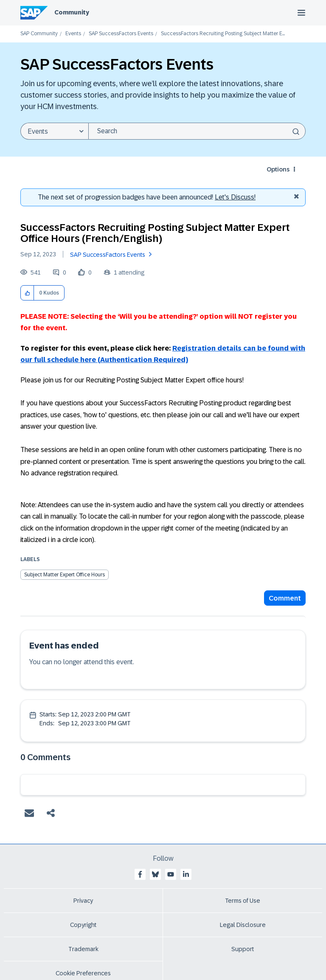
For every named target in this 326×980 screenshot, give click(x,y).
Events (73, 34)
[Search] (197, 131)
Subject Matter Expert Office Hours (65, 575)
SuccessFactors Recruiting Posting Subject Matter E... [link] (223, 34)
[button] (27, 293)
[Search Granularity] (54, 131)
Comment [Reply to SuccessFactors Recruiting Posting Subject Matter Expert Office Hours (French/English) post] (285, 598)
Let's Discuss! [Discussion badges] (235, 197)
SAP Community (39, 34)
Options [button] (278, 169)
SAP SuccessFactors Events (121, 34)
